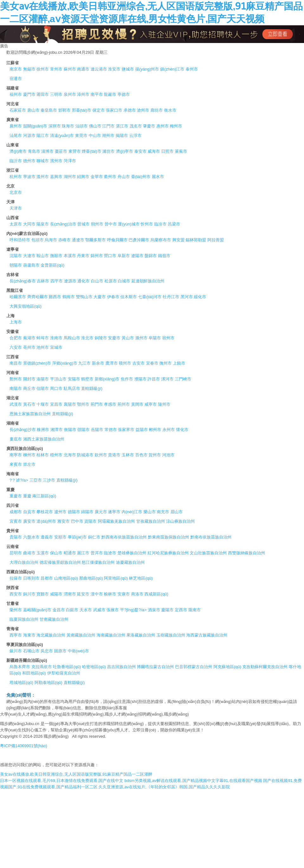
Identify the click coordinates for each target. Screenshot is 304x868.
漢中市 (97, 594)
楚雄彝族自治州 (132, 553)
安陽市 (74, 379)
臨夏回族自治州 (24, 619)
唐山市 (33, 110)
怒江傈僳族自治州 (98, 562)
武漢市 (16, 404)
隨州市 (164, 404)
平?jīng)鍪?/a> (133, 610)
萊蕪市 (181, 151)
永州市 (169, 430)
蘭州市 (16, 610)
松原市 (111, 281)
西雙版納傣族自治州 (247, 553)
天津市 (16, 208)
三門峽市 (183, 379)
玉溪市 (43, 553)
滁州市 (141, 338)
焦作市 (127, 379)
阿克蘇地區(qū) (227, 667)
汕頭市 (82, 126)
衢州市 (110, 177)
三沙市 (49, 480)
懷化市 (182, 430)
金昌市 (59, 610)
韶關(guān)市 (35, 126)
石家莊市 (18, 110)
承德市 (130, 110)
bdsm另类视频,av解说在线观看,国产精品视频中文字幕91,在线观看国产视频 (193, 781)
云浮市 (135, 135)
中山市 (95, 135)
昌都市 (47, 578)
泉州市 (70, 94)
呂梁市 (174, 224)
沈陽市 (16, 256)
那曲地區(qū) (91, 578)
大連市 (29, 256)
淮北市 (87, 338)
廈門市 (29, 94)
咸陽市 (56, 594)
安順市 (60, 537)
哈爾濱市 (18, 297)
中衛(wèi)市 (78, 651)
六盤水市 (31, 537)
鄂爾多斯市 (95, 240)
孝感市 (110, 404)
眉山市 (177, 512)
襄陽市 (70, 404)
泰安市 (140, 151)
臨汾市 (160, 224)
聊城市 (43, 161)
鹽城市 (128, 69)
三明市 (56, 94)
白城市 (124, 281)
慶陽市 (167, 610)
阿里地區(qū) (116, 578)
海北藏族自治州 (51, 635)
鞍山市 (43, 256)
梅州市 (176, 126)
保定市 (99, 110)
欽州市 (101, 455)
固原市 (60, 651)
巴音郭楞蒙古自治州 (194, 667)
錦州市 (97, 256)
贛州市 (125, 363)
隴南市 (195, 610)
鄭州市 (16, 379)
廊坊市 (157, 110)
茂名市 (136, 126)
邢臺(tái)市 (82, 110)
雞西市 (55, 297)
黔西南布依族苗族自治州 (124, 537)
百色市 (141, 455)
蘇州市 (70, 69)
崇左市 (29, 464)
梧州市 (56, 455)
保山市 (56, 553)
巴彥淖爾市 (139, 240)
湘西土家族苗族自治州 (44, 439)
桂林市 (43, 455)
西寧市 (16, 635)
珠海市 (68, 126)
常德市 (111, 430)
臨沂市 (16, 161)
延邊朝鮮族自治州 (148, 281)
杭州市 (16, 177)
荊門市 (97, 404)
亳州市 (29, 347)
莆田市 (43, 94)
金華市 (97, 177)
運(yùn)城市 (129, 224)
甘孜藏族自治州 (151, 521)
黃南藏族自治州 (81, 635)
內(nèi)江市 (132, 512)
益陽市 (142, 430)
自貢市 (29, 512)
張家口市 (114, 110)
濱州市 (56, 161)
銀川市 (16, 651)
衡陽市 (70, 430)
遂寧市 (114, 512)
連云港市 (99, 69)
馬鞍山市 (72, 338)
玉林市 (128, 455)
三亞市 (36, 480)
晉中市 (111, 224)
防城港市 (85, 455)
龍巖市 (110, 94)
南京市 (16, 69)
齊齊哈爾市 (38, 297)
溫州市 (43, 177)
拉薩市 (16, 578)
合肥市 (16, 338)
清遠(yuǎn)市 (62, 135)
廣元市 (101, 512)
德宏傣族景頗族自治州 (60, 562)
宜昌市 (56, 404)
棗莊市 (61, 151)
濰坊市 (108, 151)
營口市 (110, 256)
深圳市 (55, 126)
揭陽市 (122, 135)
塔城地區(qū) (21, 683)
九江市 (84, 363)
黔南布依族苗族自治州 (211, 537)
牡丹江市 (171, 297)
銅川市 (29, 594)
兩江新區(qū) (44, 496)
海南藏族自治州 (111, 635)
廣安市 (29, 521)
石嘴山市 (31, 651)
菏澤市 (70, 161)
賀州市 (155, 455)
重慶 (27, 496)
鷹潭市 (112, 363)
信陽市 (43, 388)
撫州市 (165, 363)
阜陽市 (155, 338)
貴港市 (114, 455)
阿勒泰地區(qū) (48, 683)
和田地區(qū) (34, 673)
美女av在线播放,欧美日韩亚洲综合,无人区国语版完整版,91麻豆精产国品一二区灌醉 (76, 774)
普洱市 (97, 553)
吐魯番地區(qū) (67, 667)
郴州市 (155, 430)
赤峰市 (64, 240)
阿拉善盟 (216, 240)
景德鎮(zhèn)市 (37, 363)
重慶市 (16, 496)
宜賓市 (16, 521)
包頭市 (38, 240)
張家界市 (126, 430)
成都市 (16, 512)
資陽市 (90, 521)
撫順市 (56, 256)
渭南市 (70, 594)
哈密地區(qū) (94, 667)
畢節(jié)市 (77, 537)
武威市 (99, 610)
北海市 (70, 455)
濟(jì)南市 (18, 151)
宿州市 (168, 338)
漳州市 (83, 94)
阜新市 (124, 256)
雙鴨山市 (84, 297)
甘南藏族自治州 (54, 619)
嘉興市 (56, 177)
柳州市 (29, 455)
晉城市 (83, 224)
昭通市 (70, 553)
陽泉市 (43, 224)
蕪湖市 (29, 338)
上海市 (16, 322)
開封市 (29, 379)
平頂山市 (58, 379)
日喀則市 (31, 578)
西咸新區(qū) (156, 594)
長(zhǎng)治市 (63, 224)
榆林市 (110, 594)
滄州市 (143, 110)
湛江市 (122, 126)
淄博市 (47, 151)
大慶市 (100, 297)
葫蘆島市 (31, 265)
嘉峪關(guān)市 (37, 610)
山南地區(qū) (66, 578)
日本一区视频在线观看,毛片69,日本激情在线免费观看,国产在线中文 (62, 781)
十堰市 (43, 404)
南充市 (163, 512)
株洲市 (43, 430)
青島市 (34, 151)
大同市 (29, 224)
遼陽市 (137, 256)
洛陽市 (43, 379)
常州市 (56, 69)
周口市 (56, 388)
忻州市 (147, 224)
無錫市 (29, 69)
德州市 (29, 161)
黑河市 (187, 297)
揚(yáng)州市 (147, 69)
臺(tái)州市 (141, 177)
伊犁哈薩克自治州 (64, 673)
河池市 (168, 455)
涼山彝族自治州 (180, 521)
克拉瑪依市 (42, 667)
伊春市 (113, 297)
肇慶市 (149, 126)
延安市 (83, 594)
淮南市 (56, 338)
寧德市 (124, 94)
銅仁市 (94, 537)
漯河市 (167, 379)
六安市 (16, 347)
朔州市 (97, 224)
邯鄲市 (64, 110)
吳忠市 (47, 651)
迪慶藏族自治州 (130, 562)
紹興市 (83, 177)
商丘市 (29, 388)
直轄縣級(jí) (92, 388)
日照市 (167, 151)
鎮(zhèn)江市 (172, 69)
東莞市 (81, 135)
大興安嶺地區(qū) (25, 306)
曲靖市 (29, 553)
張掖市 (113, 610)
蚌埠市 (43, 338)
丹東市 (83, 256)
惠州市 (163, 126)
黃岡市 (137, 404)
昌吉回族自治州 (121, 667)
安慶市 (114, 338)
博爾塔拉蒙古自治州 (155, 667)
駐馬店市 (72, 388)
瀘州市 (60, 512)
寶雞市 (43, 594)
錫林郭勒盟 (196, 240)
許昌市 (154, 379)
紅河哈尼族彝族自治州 (168, 553)
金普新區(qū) (52, 265)
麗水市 (158, 177)
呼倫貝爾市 (117, 240)
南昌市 (16, 363)
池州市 (43, 347)
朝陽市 (16, 265)
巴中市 (77, 521)
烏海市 (51, 240)
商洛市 (137, 594)
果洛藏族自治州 (141, 635)
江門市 (108, 126)
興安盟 (178, 240)
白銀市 (72, 610)
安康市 (124, 594)
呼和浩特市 (20, 240)
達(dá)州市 (46, 521)
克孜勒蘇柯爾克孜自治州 (265, 667)
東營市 (75, 151)
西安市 (16, 594)
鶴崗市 (69, 297)
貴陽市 (16, 537)
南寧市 (16, 455)
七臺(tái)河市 (150, 297)
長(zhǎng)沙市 (23, 430)
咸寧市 (151, 404)
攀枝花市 (45, 512)
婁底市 (16, 439)
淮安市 (114, 69)
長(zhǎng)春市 (23, 281)
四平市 (57, 281)
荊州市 (124, 404)
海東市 (29, 635)
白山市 (97, 281)
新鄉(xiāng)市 (107, 379)
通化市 (83, 281)
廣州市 (16, 126)
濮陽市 (140, 379)
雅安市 (63, 521)
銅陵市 (101, 338)
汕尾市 (16, 135)
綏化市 (200, 297)
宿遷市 (16, 79)
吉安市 (139, 363)
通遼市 (78, 240)
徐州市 (43, 69)
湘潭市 (57, 430)
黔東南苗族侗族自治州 (168, 537)
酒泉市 (154, 610)
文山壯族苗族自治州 (208, 553)
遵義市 (47, 537)
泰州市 (192, 69)
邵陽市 (83, 430)
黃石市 (29, 404)
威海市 (154, 151)
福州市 (16, 94)
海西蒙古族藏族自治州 (207, 635)
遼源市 (70, 281)
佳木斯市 (129, 297)
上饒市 (179, 363)
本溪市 (70, 256)
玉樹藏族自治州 (171, 635)
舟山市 (124, 177)
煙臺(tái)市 (91, 151)
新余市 (98, 363)
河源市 (29, 135)
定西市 (181, 610)
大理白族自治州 (24, 562)
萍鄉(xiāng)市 (65, 363)
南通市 (83, 69)
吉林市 (43, 281)
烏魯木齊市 (20, 667)
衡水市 (170, 110)
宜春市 (152, 363)
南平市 (97, 94)
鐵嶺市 (164, 256)
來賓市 (16, 464)
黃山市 (128, 338)
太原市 (16, 224)
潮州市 (108, 135)
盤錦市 (151, 256)
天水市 (86, 610)
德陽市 (74, 512)
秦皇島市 (49, 110)
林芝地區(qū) (141, 578)
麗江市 (83, 553)
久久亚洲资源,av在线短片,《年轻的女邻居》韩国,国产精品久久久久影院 (164, 787)
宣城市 (56, 347)
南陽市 (16, 388)
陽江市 (43, 135)
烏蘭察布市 (161, 240)
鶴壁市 (87, 379)
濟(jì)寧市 (124, 151)
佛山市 (95, 126)
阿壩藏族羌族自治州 (116, 521)
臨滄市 (110, 553)
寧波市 (29, 177)
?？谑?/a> (19, 480)
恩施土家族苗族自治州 (30, 414)
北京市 (16, 192)
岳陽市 (97, 430)
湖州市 (70, 177)
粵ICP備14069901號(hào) (24, 746)
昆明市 (16, 553)
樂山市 (150, 512)
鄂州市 (83, 404)
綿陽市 (87, 512)
